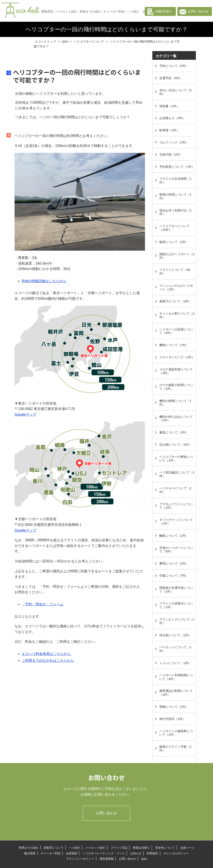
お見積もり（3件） (172, 118)
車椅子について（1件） (175, 301)
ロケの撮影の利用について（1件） (176, 387)
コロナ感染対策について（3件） (176, 371)
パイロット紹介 (67, 12)
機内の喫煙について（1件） (175, 403)
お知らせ (136, 853)
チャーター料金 (114, 12)
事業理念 (47, 12)
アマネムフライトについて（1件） (176, 506)
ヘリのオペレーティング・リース (104, 853)
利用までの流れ (90, 12)
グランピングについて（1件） (177, 621)
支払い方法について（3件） (175, 92)
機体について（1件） (174, 345)
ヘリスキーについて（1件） (175, 490)
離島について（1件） (174, 536)
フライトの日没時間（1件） (175, 181)
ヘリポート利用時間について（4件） (176, 677)
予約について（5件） (174, 66)
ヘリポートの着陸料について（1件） (176, 733)
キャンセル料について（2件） (177, 315)
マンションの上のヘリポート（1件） (176, 287)
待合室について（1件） (175, 635)
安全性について (165, 848)
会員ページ (187, 848)
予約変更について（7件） (177, 167)
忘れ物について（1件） (175, 445)
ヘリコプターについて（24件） (175, 228)
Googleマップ (25, 414)
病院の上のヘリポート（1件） (177, 256)
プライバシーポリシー (80, 859)
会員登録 (72, 853)
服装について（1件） (174, 432)
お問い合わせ (198, 11)
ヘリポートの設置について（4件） (176, 331)
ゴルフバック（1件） (174, 142)
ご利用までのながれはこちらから (48, 661)
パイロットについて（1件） (175, 649)
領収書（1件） (169, 106)
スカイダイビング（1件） (177, 357)
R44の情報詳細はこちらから (44, 281)
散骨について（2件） (174, 242)
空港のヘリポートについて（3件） (176, 550)
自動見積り (164, 11)
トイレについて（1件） (175, 663)
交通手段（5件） (171, 78)
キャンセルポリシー (176, 853)
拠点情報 (30, 853)
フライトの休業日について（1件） (176, 605)
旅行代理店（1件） (172, 719)
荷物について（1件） (174, 707)
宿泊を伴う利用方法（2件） (175, 212)
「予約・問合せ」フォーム (43, 604)
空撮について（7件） (174, 576)
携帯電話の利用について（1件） (176, 693)
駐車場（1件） (169, 130)
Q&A (144, 859)
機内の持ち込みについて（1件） (176, 419)
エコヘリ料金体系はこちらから (47, 654)
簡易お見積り (141, 848)
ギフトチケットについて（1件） (176, 522)
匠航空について (54, 848)
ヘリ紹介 (133, 12)
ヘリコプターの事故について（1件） (176, 459)
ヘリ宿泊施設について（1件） (177, 474)
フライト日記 (119, 848)
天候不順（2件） (171, 155)
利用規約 (152, 853)
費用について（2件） (174, 563)
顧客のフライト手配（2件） (175, 749)
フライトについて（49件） (175, 272)
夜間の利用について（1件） (175, 196)
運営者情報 (107, 859)
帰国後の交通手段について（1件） (176, 590)
